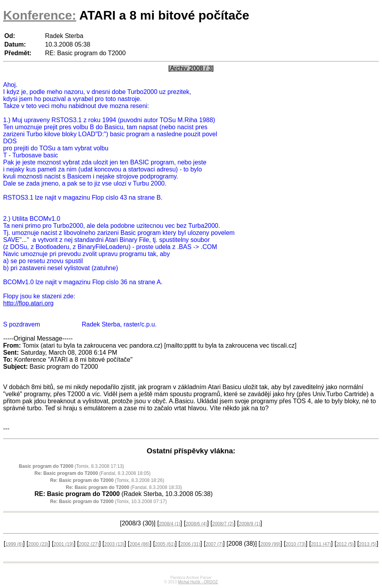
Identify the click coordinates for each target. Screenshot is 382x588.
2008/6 (196, 524)
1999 (14, 544)
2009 (270, 544)
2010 (296, 544)
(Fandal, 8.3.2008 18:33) (124, 487)
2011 (321, 544)
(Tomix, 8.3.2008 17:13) (71, 466)
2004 (140, 544)
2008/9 (250, 524)
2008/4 (170, 524)
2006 (190, 544)
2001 (64, 544)
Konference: (40, 15)
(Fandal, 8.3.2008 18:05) (93, 473)
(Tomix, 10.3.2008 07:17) (108, 501)
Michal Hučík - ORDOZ (198, 582)
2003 (114, 544)
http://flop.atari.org (28, 303)
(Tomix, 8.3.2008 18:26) (107, 480)
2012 (345, 544)
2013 (368, 544)
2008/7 (223, 524)
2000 (38, 544)
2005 (165, 544)
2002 (89, 544)
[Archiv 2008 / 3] (191, 68)
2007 (214, 544)
